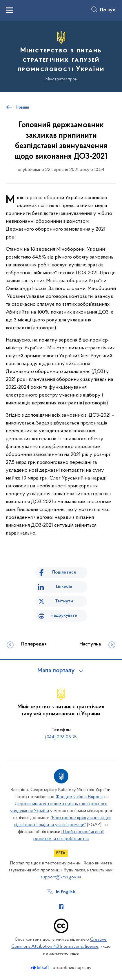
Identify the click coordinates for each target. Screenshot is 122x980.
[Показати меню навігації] (9, 10)
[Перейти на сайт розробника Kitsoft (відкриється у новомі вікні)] (40, 968)
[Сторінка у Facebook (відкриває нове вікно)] (61, 907)
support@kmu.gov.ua (61, 877)
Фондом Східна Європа (79, 797)
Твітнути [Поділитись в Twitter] (64, 601)
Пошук (108, 10)
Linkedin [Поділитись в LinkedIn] (64, 587)
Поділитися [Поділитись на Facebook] (64, 572)
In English (66, 892)
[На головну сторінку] (61, 55)
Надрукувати (64, 615)
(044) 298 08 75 (61, 737)
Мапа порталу (56, 671)
